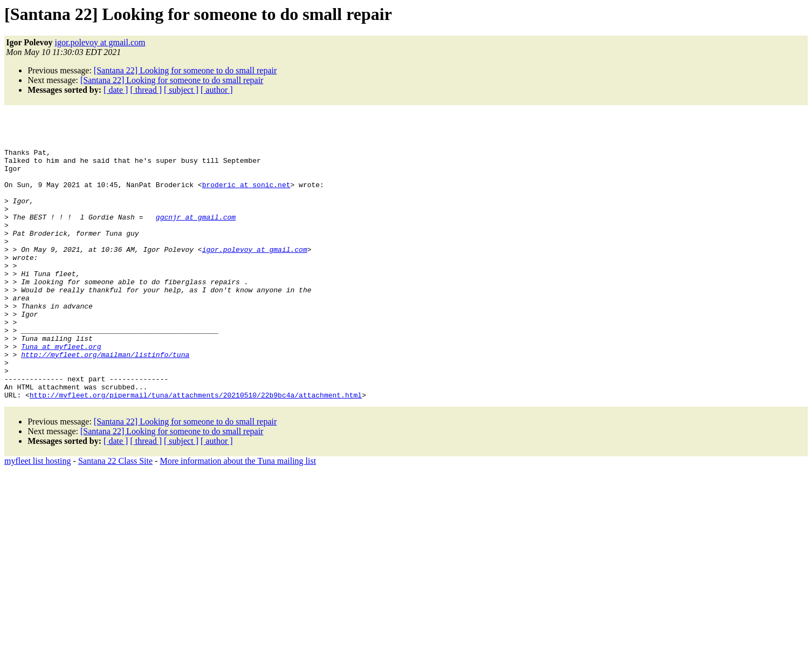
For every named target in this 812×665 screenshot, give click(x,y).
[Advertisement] (130, 126)
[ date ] (116, 90)
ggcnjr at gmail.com (196, 231)
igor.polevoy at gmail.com (100, 42)
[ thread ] (146, 90)
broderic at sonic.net (246, 193)
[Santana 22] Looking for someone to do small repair (185, 70)
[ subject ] (181, 90)
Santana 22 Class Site (115, 511)
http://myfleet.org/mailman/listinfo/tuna (105, 396)
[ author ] (217, 90)
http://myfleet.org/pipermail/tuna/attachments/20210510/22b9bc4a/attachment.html (196, 445)
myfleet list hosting (38, 511)
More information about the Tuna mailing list (238, 511)
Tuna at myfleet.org (61, 387)
